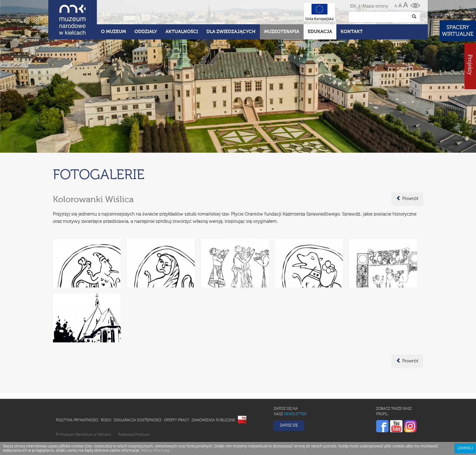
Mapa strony (375, 6)
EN (353, 6)
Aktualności (182, 32)
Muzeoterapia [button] (282, 32)
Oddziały (146, 32)
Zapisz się (289, 426)
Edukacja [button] (320, 32)
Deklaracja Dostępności (138, 420)
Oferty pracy (177, 420)
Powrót (407, 199)
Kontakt (352, 32)
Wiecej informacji (155, 450)
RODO (106, 420)
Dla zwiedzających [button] (231, 32)
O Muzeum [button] (114, 32)
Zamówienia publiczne (213, 420)
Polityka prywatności (77, 420)
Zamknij (465, 448)
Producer (143, 435)
